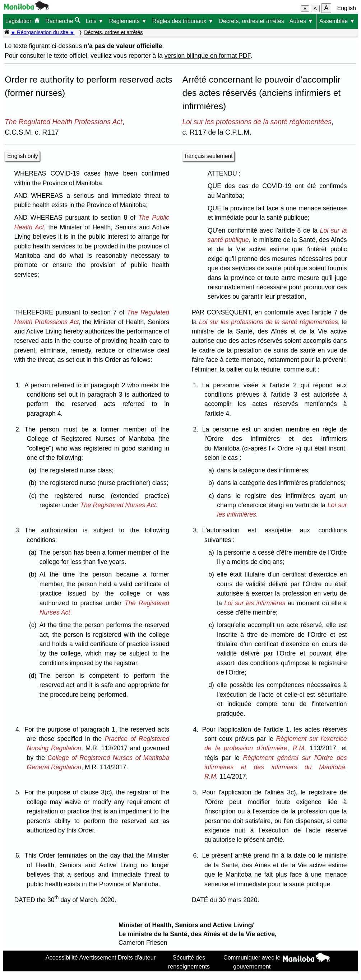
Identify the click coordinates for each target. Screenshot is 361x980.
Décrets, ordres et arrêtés (251, 21)
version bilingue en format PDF (208, 56)
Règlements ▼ (128, 21)
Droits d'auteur (137, 957)
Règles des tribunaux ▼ (183, 21)
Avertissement (98, 957)
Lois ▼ (95, 21)
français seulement (209, 156)
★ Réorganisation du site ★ (43, 32)
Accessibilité (62, 957)
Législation (22, 21)
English (347, 8)
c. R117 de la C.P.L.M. (217, 132)
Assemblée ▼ (337, 21)
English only (22, 156)
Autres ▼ (302, 21)
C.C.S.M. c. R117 (32, 132)
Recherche (63, 21)
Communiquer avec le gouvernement (252, 962)
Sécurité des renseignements (189, 962)
